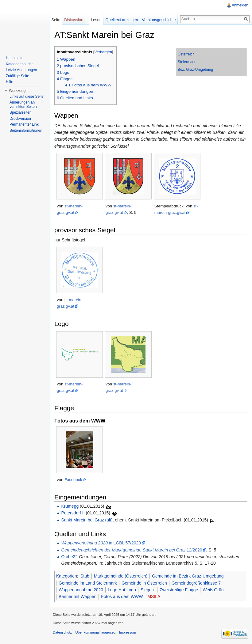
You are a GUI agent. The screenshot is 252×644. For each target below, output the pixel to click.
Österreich (186, 54)
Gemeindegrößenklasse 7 (196, 583)
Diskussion (74, 20)
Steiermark (187, 62)
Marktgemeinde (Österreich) (121, 576)
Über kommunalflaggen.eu (95, 632)
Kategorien (67, 576)
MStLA (154, 597)
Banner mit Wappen (78, 597)
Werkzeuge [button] (18, 91)
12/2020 (132, 550)
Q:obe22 (69, 557)
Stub (85, 576)
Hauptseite (15, 58)
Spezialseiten (20, 112)
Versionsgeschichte (159, 20)
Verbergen (103, 52)
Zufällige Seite (17, 76)
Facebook (73, 480)
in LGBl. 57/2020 (101, 543)
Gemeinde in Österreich (144, 583)
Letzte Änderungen (21, 70)
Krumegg (70, 506)
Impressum (128, 632)
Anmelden (240, 5)
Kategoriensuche (20, 64)
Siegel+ (148, 590)
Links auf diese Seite (27, 97)
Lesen (96, 20)
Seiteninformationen (26, 131)
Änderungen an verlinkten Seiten (23, 104)
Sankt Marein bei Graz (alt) (87, 520)
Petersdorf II (73, 513)
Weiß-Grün (213, 590)
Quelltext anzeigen (122, 20)
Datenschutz (62, 632)
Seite (56, 20)
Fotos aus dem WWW (122, 597)
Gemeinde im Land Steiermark (88, 583)
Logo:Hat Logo (122, 590)
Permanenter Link (24, 124)
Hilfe (10, 82)
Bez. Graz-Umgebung (195, 70)
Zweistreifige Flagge (179, 590)
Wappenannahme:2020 (81, 590)
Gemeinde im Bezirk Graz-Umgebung (188, 576)
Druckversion (20, 119)
